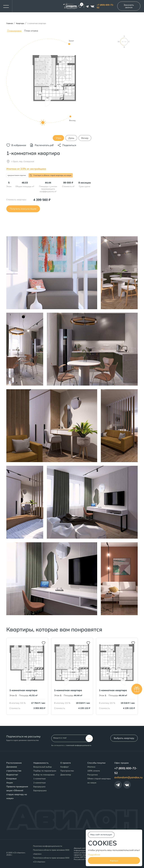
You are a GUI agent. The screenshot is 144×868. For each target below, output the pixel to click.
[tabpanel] (72, 88)
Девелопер (66, 775)
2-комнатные (40, 783)
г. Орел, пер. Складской (23, 161)
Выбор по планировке (44, 775)
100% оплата (94, 771)
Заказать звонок (129, 6)
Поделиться (69, 145)
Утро (58, 138)
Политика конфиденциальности (48, 846)
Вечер (85, 138)
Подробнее (94, 855)
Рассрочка (93, 775)
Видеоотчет (12, 775)
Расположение (14, 763)
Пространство (67, 771)
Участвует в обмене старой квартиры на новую (51, 175)
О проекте (66, 763)
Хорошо (114, 861)
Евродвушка (39, 787)
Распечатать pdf (44, 145)
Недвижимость (41, 763)
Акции (10, 783)
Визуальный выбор (43, 767)
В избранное (19, 145)
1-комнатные (40, 779)
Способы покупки (96, 763)
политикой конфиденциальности (79, 745)
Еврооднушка (40, 790)
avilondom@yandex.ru (128, 777)
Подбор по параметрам (45, 771)
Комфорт (65, 767)
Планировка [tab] (14, 31)
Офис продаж (121, 763)
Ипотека (91, 767)
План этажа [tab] (31, 31)
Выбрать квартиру (124, 738)
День (71, 138)
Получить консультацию (23, 209)
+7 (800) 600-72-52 (105, 6)
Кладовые (11, 779)
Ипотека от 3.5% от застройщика (26, 169)
